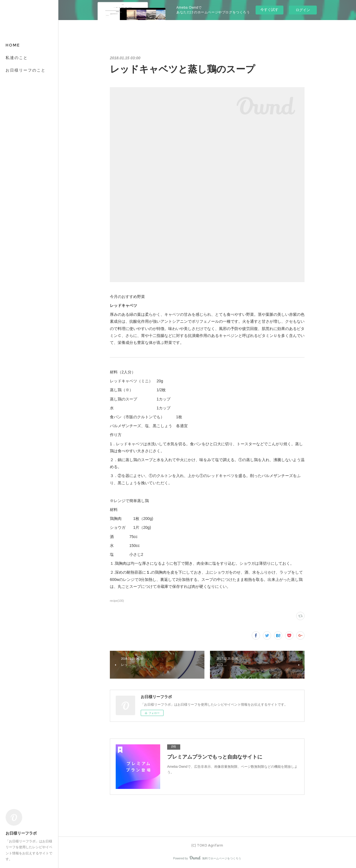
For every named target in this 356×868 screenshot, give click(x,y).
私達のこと (17, 58)
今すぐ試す (269, 10)
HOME (13, 45)
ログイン (303, 10)
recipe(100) (117, 601)
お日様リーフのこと (26, 70)
